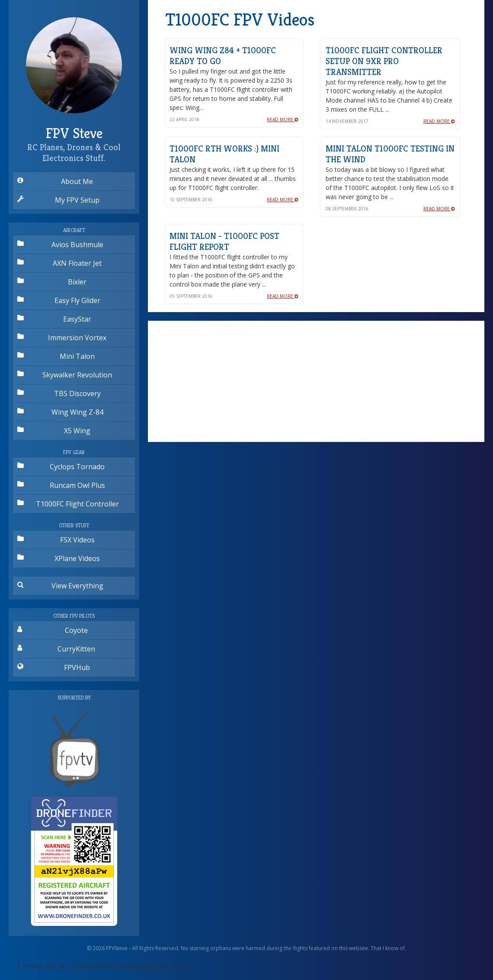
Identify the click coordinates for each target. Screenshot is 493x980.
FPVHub (54, 667)
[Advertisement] (316, 381)
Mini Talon (56, 356)
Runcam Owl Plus (61, 485)
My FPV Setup (58, 200)
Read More (283, 119)
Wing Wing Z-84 (60, 412)
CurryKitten (56, 649)
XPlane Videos (59, 558)
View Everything (60, 586)
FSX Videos (56, 540)
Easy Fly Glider (59, 300)
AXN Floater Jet (59, 263)
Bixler (52, 282)
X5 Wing (54, 431)
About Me (55, 181)
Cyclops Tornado (61, 467)
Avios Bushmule (60, 245)
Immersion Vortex (62, 338)
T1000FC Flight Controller (68, 504)
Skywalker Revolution (65, 375)
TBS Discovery (59, 393)
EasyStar (54, 319)
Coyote (53, 630)
